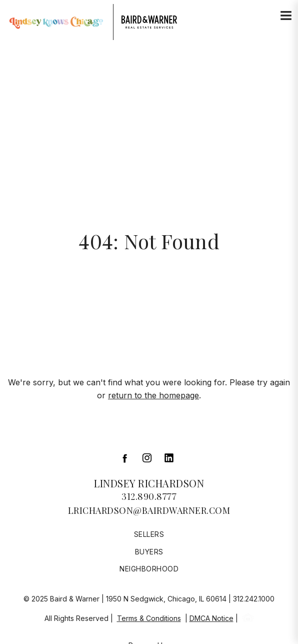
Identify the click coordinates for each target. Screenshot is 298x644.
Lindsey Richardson (149, 483)
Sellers (149, 534)
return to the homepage (153, 395)
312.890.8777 (149, 496)
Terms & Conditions (149, 618)
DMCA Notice (211, 618)
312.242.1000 (254, 599)
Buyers (149, 552)
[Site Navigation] (286, 16)
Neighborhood (149, 569)
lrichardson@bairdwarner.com (149, 510)
